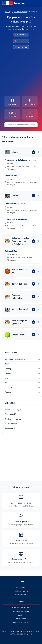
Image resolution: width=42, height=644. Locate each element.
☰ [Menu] (38, 3)
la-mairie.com (17, 632)
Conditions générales (21, 591)
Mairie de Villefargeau (13, 410)
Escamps (22, 387)
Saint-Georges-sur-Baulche (22, 359)
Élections (21, 615)
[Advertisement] (21, 73)
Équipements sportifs (19, 12)
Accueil (7, 12)
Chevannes (22, 364)
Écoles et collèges (12, 414)
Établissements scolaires (21, 608)
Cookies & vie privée (21, 595)
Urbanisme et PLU (12, 428)
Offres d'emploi (11, 424)
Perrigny (22, 373)
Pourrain (22, 392)
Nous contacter (21, 587)
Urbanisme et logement (21, 622)
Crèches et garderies (13, 419)
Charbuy (22, 369)
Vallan (22, 383)
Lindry (22, 378)
